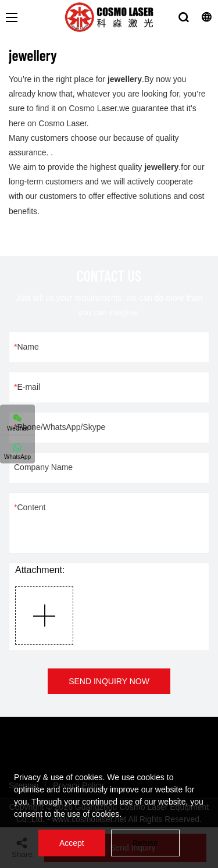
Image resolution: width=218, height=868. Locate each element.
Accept (72, 843)
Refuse (145, 843)
